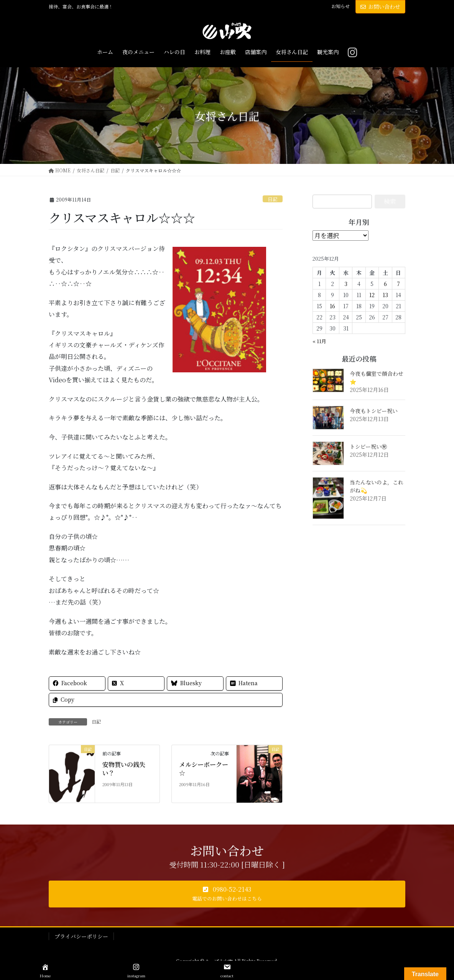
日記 (273, 199)
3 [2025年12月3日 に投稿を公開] (346, 284)
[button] (227, 894)
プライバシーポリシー (81, 936)
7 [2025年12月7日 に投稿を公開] (398, 284)
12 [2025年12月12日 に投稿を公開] (372, 295)
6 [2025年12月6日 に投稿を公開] (385, 284)
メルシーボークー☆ (204, 769)
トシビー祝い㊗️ (368, 446)
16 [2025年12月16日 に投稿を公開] (332, 306)
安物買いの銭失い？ (124, 769)
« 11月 (319, 341)
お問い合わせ (380, 7)
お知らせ (340, 6)
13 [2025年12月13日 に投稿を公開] (385, 295)
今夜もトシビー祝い (374, 411)
